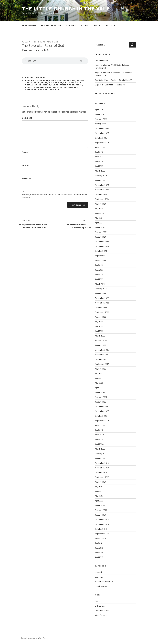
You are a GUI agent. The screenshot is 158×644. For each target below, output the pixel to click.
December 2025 (102, 128)
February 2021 (101, 397)
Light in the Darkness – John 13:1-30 (110, 85)
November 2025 (102, 133)
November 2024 (102, 190)
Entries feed (100, 606)
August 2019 (100, 482)
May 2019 (99, 496)
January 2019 (100, 515)
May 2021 (99, 383)
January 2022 (100, 345)
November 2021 (102, 355)
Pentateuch (76, 85)
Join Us (97, 25)
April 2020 (99, 444)
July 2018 (99, 543)
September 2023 (102, 256)
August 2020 (101, 425)
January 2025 (101, 180)
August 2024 (101, 204)
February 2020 (101, 454)
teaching (54, 89)
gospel (81, 81)
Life (66, 83)
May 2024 (99, 218)
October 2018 (101, 529)
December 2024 (102, 185)
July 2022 (99, 322)
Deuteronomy (41, 81)
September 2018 (102, 534)
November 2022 (102, 303)
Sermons (41, 77)
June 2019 (99, 491)
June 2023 (99, 270)
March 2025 (100, 171)
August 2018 (100, 538)
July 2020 (99, 430)
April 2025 (99, 166)
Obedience (44, 85)
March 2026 (100, 114)
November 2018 (102, 524)
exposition (56, 81)
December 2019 (102, 463)
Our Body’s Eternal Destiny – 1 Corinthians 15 (114, 80)
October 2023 (101, 251)
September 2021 (102, 364)
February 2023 (101, 289)
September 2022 (102, 312)
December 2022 (102, 298)
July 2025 (99, 152)
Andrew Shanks (51, 42)
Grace (29, 83)
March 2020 (100, 449)
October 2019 (101, 472)
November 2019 (102, 468)
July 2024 (99, 209)
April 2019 (99, 501)
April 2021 (99, 388)
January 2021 (100, 402)
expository (69, 81)
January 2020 (101, 458)
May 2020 (99, 440)
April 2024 (99, 223)
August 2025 (101, 147)
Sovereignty (71, 87)
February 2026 (101, 119)
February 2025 (101, 176)
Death (29, 81)
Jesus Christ (55, 83)
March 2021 (100, 392)
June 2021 (99, 378)
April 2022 (99, 331)
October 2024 (101, 194)
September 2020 (102, 421)
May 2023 (99, 275)
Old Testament (60, 85)
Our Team (85, 25)
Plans (29, 87)
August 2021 (100, 369)
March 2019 (100, 505)
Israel (37, 83)
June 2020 (99, 435)
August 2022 (100, 317)
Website (26, 179)
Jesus (44, 83)
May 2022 (99, 326)
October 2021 (101, 359)
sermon (48, 87)
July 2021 (99, 373)
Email (25, 165)
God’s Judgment (102, 60)
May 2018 (99, 553)
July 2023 (99, 265)
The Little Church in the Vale (66, 9)
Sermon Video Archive (51, 25)
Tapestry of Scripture (104, 582)
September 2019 (102, 477)
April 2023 (99, 279)
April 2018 (99, 557)
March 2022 (100, 336)
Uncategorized (101, 586)
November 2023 (102, 246)
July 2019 (99, 487)
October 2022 (101, 308)
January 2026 (101, 124)
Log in (98, 601)
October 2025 (101, 138)
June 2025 (99, 157)
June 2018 (99, 548)
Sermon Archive (29, 25)
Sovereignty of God (36, 89)
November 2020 (102, 411)
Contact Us (110, 25)
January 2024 (101, 237)
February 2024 (101, 232)
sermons (58, 87)
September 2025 (102, 143)
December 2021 (102, 350)
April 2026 (99, 110)
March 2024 (100, 227)
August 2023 (100, 260)
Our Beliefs (71, 25)
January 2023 (100, 293)
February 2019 (101, 510)
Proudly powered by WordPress (34, 638)
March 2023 (100, 284)
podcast (30, 77)
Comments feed (102, 611)
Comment (27, 118)
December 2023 (102, 242)
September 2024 (102, 199)
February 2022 (101, 340)
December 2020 (102, 407)
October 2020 (101, 416)
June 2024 (99, 213)
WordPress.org (101, 615)
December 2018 (102, 520)
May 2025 (99, 162)
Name (26, 152)
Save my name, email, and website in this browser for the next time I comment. (54, 196)
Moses (72, 83)
